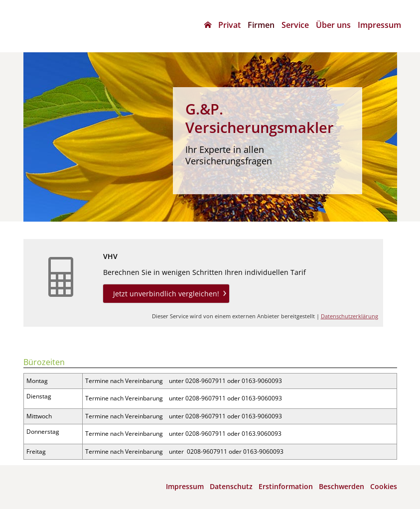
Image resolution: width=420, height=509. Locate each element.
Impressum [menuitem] (379, 25)
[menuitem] (208, 25)
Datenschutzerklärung (350, 316)
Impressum (185, 486)
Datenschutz (231, 486)
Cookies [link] (384, 486)
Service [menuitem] (295, 25)
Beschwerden (342, 486)
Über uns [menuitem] (333, 25)
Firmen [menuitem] (261, 25)
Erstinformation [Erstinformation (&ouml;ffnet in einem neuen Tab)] (286, 486)
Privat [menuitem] (229, 25)
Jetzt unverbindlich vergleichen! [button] (166, 294)
